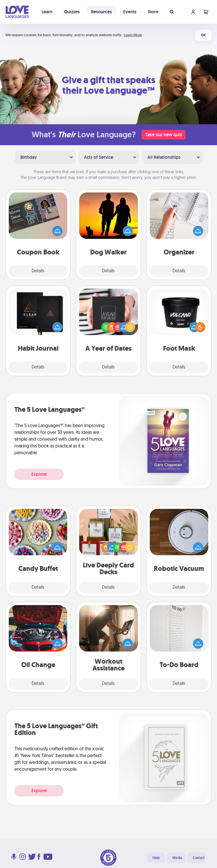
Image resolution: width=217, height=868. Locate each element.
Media (177, 858)
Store (153, 12)
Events (130, 12)
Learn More (133, 35)
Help (156, 858)
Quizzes (72, 12)
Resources (101, 12)
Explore (39, 474)
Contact (199, 858)
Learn (47, 12)
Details (38, 271)
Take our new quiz (164, 135)
